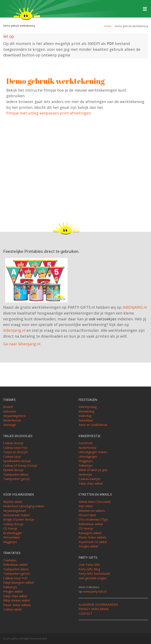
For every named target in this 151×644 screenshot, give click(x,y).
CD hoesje (10, 528)
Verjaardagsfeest (15, 416)
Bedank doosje (13, 470)
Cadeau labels (12, 609)
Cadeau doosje (13, 443)
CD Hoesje (86, 528)
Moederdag (86, 411)
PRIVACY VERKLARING (94, 609)
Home (108, 26)
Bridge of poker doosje (19, 519)
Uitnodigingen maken (93, 452)
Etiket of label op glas (93, 470)
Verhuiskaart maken (16, 515)
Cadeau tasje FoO (15, 448)
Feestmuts (86, 443)
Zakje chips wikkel (91, 483)
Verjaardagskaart (15, 511)
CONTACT (86, 614)
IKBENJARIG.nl (135, 307)
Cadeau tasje (12, 457)
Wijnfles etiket (13, 502)
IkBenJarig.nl (14, 330)
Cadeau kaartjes (90, 479)
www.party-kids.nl (95, 591)
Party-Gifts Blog (89, 569)
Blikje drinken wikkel (17, 600)
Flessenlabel (11, 537)
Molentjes (85, 474)
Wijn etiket (86, 506)
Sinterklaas (86, 420)
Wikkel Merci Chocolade (95, 502)
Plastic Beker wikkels (17, 605)
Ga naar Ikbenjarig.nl (22, 344)
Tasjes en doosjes (15, 452)
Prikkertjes (86, 466)
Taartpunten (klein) (16, 474)
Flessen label (87, 515)
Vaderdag (85, 416)
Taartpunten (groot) (17, 479)
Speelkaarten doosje (17, 461)
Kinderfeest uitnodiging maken (24, 506)
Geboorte (10, 411)
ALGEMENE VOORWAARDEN (98, 605)
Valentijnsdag (88, 407)
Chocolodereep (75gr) (93, 519)
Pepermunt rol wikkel (93, 542)
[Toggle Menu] (145, 9)
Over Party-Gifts (89, 565)
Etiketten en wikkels (92, 511)
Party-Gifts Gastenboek (94, 574)
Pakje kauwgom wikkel (18, 582)
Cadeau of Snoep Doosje (20, 466)
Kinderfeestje (12, 420)
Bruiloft (8, 407)
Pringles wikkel (13, 591)
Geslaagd (9, 425)
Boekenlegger (12, 533)
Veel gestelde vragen (93, 578)
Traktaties (10, 560)
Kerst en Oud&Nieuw (93, 425)
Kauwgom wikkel (90, 533)
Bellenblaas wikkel (15, 565)
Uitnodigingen (88, 457)
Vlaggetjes (86, 461)
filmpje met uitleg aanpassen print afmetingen (48, 113)
